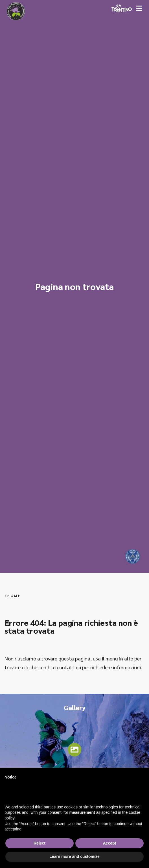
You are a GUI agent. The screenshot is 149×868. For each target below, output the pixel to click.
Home (14, 596)
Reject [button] (40, 843)
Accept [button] (110, 843)
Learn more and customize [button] (74, 856)
